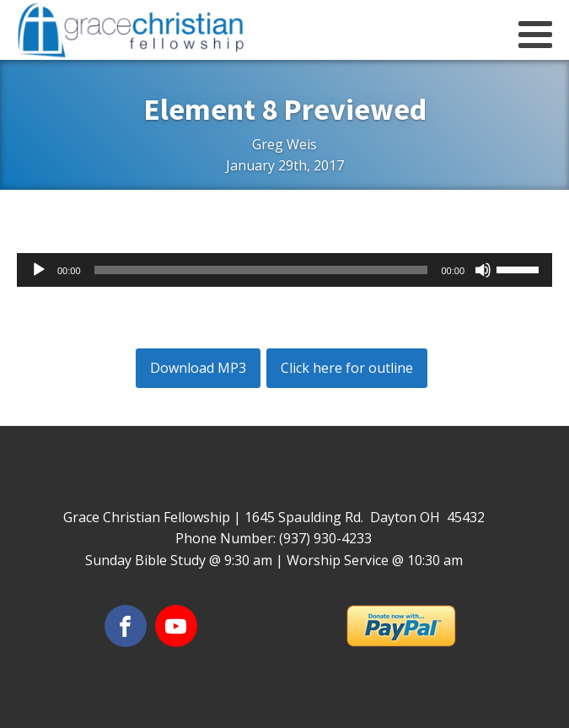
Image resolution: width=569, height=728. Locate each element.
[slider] (261, 270)
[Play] (39, 270)
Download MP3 (198, 368)
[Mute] (483, 270)
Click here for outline (347, 368)
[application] (284, 270)
